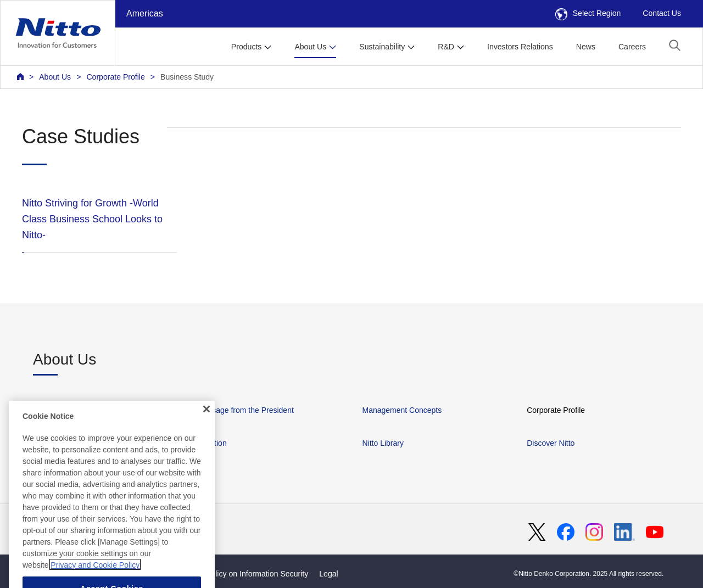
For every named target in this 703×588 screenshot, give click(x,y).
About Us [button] (310, 47)
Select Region (588, 13)
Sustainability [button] (382, 47)
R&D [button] (446, 47)
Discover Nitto (551, 443)
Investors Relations (520, 47)
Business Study (187, 77)
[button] (675, 45)
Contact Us (662, 13)
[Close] (207, 423)
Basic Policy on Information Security (247, 574)
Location (212, 443)
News (586, 47)
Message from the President (246, 410)
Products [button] (247, 47)
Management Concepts (402, 410)
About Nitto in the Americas (79, 410)
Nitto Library (383, 443)
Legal (328, 574)
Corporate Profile (115, 77)
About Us (55, 77)
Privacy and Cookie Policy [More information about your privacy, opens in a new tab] (95, 579)
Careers (632, 47)
